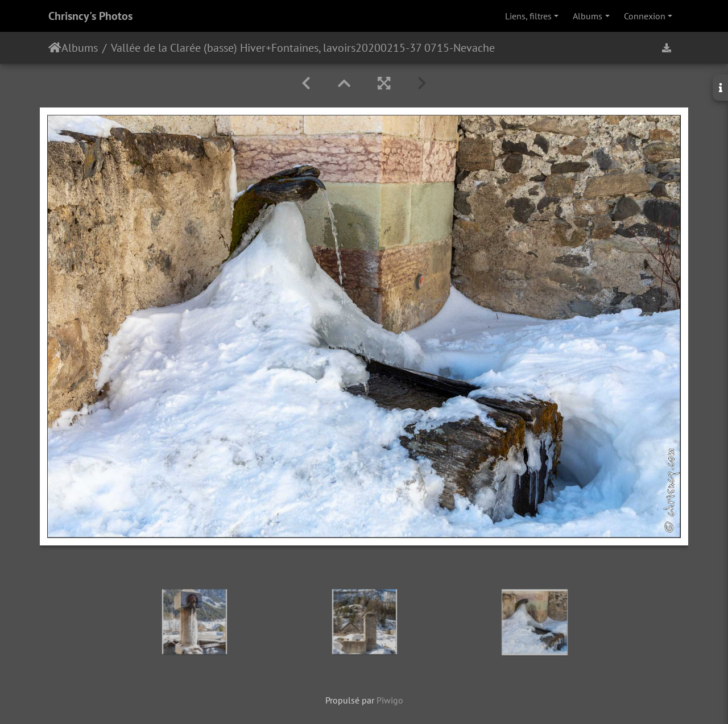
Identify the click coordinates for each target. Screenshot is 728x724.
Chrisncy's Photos (90, 16)
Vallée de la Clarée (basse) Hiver (188, 48)
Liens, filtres (528, 16)
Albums (588, 16)
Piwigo (390, 700)
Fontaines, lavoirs (313, 48)
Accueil (55, 48)
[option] (195, 622)
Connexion (645, 16)
